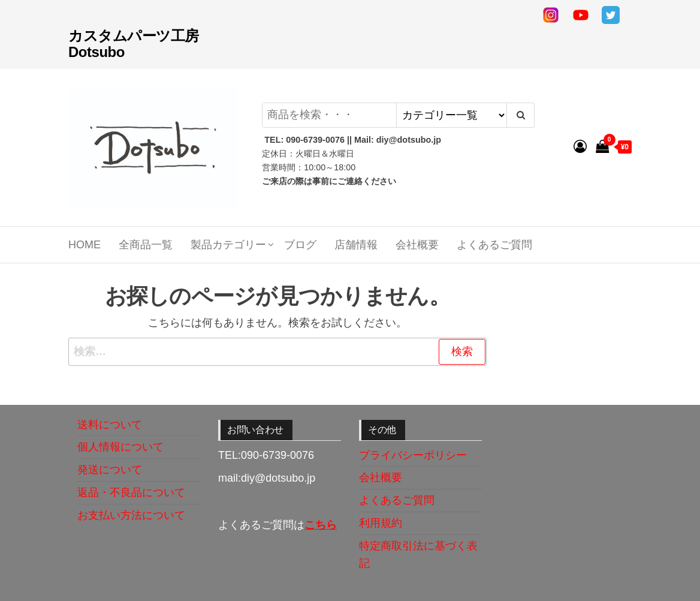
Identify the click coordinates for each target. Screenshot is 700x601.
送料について (110, 425)
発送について (110, 470)
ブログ (300, 245)
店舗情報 (356, 245)
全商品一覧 (146, 245)
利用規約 (381, 523)
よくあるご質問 (494, 245)
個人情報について (120, 447)
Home (85, 245)
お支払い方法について (131, 515)
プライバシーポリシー (413, 455)
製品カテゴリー (228, 245)
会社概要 (417, 245)
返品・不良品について (131, 492)
